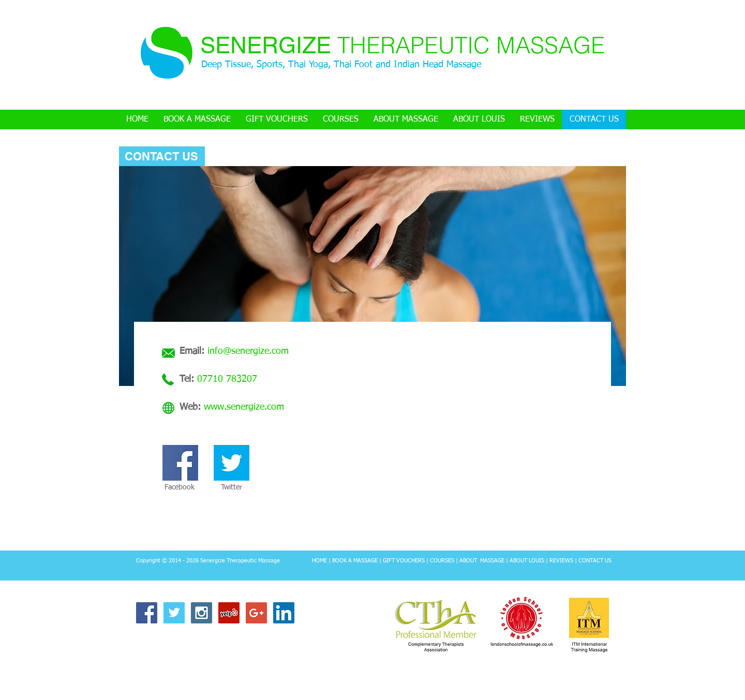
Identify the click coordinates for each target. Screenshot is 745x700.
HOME (319, 561)
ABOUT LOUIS (527, 561)
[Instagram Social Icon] (202, 613)
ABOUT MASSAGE (482, 561)
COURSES (442, 561)
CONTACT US (595, 561)
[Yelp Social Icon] (229, 613)
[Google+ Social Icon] (256, 613)
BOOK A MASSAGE (354, 561)
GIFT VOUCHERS (404, 561)
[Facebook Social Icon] (147, 613)
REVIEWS (561, 561)
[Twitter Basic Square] (174, 613)
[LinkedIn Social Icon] (284, 613)
